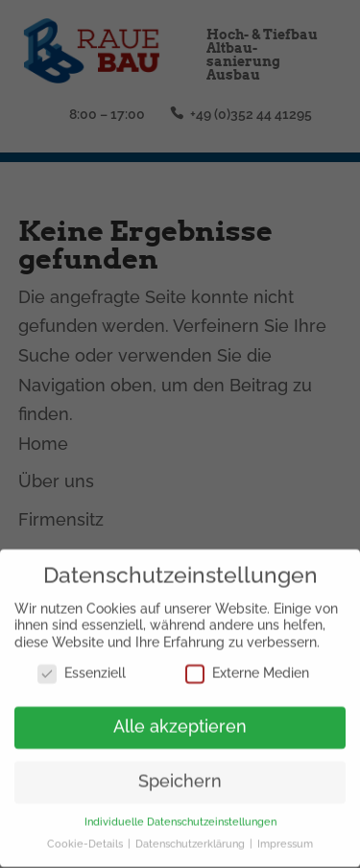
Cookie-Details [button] (86, 838)
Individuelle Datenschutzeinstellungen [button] (180, 816)
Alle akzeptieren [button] (180, 722)
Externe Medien (247, 668)
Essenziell (82, 668)
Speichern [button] (180, 776)
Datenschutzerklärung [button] (192, 838)
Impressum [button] (285, 838)
